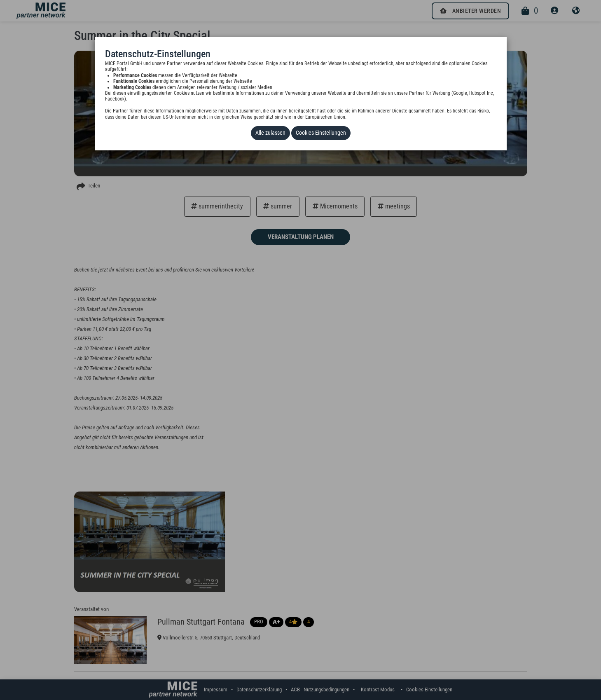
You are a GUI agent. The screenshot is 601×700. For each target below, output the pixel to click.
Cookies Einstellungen (320, 132)
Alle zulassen (272, 132)
